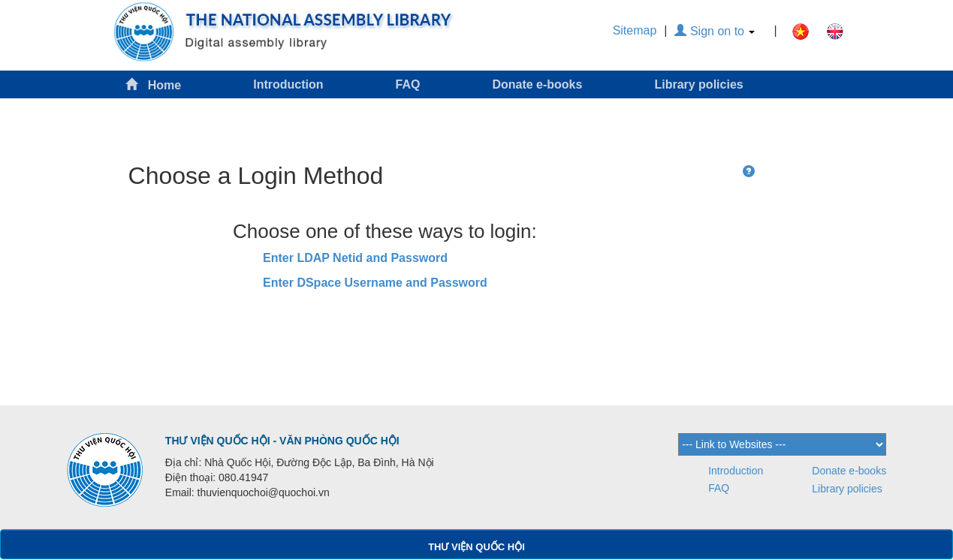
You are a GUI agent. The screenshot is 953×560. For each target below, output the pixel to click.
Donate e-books (537, 84)
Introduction (288, 84)
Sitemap (635, 30)
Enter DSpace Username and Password (375, 283)
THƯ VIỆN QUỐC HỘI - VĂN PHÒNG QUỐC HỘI (282, 441)
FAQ (408, 84)
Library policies (698, 84)
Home (153, 84)
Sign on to (715, 31)
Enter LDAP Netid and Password (355, 258)
